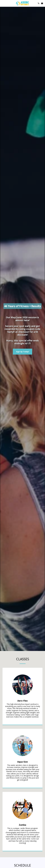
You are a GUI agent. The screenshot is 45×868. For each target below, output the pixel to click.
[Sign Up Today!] (22, 352)
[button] (3, 3)
